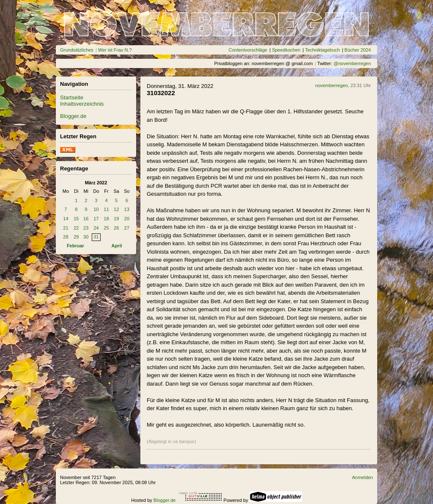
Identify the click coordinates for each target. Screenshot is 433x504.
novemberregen (332, 85)
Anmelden (362, 477)
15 (76, 219)
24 (96, 228)
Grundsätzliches (77, 50)
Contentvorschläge (248, 50)
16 (86, 219)
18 (106, 219)
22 (76, 228)
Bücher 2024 (358, 50)
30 (86, 237)
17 (96, 219)
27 (127, 228)
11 (106, 209)
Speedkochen (286, 50)
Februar (75, 246)
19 (116, 219)
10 (96, 209)
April (116, 246)
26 (116, 228)
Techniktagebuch (322, 50)
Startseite (72, 97)
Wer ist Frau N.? (115, 50)
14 (66, 219)
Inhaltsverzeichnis (82, 104)
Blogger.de (73, 116)
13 (127, 209)
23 (86, 228)
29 (76, 237)
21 (66, 228)
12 (116, 209)
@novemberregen (352, 63)
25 (106, 228)
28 (66, 237)
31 (96, 237)
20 (127, 219)
